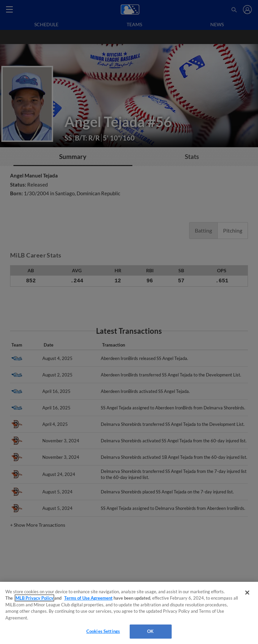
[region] (129, 613)
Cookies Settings (103, 631)
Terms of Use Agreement (88, 598)
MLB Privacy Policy (34, 598)
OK (150, 631)
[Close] (247, 593)
